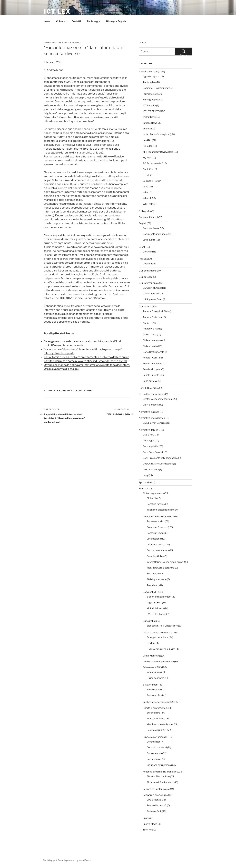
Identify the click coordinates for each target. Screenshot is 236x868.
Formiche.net (150, 94)
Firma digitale (154, 690)
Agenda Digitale (151, 76)
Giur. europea (146, 277)
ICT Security (149, 105)
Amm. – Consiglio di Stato (156, 311)
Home (47, 21)
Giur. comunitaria (148, 271)
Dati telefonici (154, 759)
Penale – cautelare (152, 363)
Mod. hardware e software (160, 568)
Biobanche (152, 498)
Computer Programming (156, 88)
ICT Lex (57, 11)
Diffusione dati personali (159, 765)
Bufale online (153, 713)
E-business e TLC (152, 667)
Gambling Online (155, 556)
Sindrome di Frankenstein (160, 782)
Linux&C (147, 146)
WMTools (148, 204)
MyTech (147, 158)
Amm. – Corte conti (153, 317)
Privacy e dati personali (155, 737)
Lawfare (151, 643)
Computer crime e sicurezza (157, 516)
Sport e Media (146, 482)
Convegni (148, 252)
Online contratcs (155, 678)
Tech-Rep (148, 830)
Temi (141, 488)
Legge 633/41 (154, 603)
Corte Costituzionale (153, 352)
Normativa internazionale (152, 418)
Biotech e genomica (153, 493)
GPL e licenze (154, 800)
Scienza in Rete (151, 181)
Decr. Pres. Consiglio (153, 452)
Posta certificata (155, 695)
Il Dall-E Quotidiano (149, 388)
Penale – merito (151, 375)
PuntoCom (148, 169)
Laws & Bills (149, 240)
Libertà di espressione (78, 391)
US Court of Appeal (153, 288)
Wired (146, 192)
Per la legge (93, 21)
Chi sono (61, 21)
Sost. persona (154, 574)
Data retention (154, 753)
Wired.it (147, 198)
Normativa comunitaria (151, 394)
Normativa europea (149, 412)
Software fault (154, 811)
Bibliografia (145, 211)
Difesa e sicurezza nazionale (157, 632)
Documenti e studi (148, 217)
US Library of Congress (155, 423)
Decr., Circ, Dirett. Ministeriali (158, 464)
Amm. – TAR (149, 323)
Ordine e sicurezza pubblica (161, 649)
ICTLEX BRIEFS (151, 111)
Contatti (76, 21)
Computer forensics (157, 527)
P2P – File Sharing (156, 614)
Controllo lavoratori (157, 747)
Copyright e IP (150, 592)
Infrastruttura (154, 672)
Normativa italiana (148, 430)
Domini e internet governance (158, 661)
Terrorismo (152, 585)
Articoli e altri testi (148, 72)
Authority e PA (150, 329)
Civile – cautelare (152, 340)
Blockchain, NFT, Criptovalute (162, 626)
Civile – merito (150, 346)
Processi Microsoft (157, 805)
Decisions (148, 264)
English (143, 223)
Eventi (142, 247)
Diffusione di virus (156, 545)
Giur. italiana (145, 306)
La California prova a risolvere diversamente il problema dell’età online (86, 357)
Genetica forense (156, 504)
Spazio (146, 818)
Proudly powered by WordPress (74, 860)
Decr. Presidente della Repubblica (160, 458)
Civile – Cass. (150, 334)
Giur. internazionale (149, 283)
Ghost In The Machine (158, 776)
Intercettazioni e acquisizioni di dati (165, 562)
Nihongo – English (116, 21)
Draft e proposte (151, 405)
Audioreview (149, 82)
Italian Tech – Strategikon (156, 134)
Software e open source (155, 795)
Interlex (54, 391)
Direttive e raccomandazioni (157, 399)
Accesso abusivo (156, 521)
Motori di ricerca (155, 608)
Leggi (146, 475)
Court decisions (151, 228)
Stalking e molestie (157, 579)
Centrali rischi (154, 742)
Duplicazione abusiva (158, 550)
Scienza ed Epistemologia (156, 789)
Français (143, 259)
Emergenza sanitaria (157, 637)
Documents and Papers (155, 234)
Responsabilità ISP (156, 730)
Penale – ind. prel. (152, 369)
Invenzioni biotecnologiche (161, 510)
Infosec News (150, 123)
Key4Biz (147, 140)
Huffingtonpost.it (152, 100)
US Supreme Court (153, 299)
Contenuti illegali (155, 533)
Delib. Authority (151, 469)
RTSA (146, 175)
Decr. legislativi (151, 446)
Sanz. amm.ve (150, 381)
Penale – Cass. (150, 358)
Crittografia (149, 621)
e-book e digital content (159, 597)
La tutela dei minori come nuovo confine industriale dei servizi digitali (86, 361)
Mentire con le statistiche (160, 724)
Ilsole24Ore (149, 117)
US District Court (152, 294)
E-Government (151, 685)
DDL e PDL (148, 435)
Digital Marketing (152, 656)
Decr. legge (149, 440)
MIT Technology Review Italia (158, 152)
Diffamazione (154, 539)
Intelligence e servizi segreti (157, 702)
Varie (145, 187)
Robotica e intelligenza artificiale (160, 772)
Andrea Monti (71, 43)
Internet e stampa (156, 719)
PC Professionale (152, 163)
